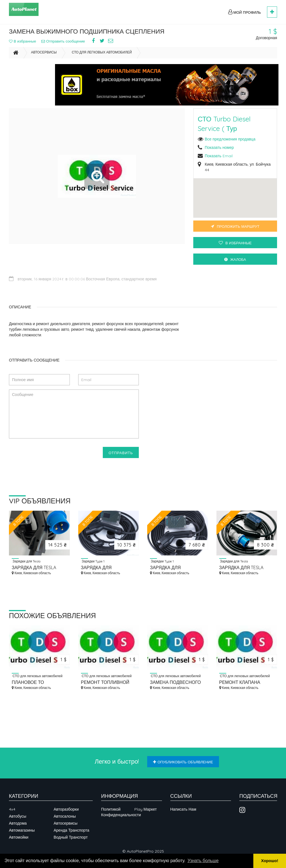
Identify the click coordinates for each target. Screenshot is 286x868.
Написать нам (183, 809)
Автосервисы (44, 58)
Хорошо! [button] (270, 861)
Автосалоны (65, 816)
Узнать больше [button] (203, 861)
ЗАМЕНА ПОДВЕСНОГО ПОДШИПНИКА (175, 683)
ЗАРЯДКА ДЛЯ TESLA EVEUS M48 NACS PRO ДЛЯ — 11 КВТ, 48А (34, 568)
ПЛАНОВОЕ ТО (28, 682)
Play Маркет (146, 809)
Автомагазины (22, 830)
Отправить (121, 453)
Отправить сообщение (70, 44)
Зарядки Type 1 (93, 561)
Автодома (18, 823)
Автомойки (19, 837)
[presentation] (51, 458)
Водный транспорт (71, 837)
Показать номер (219, 153)
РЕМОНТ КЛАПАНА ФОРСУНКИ (240, 683)
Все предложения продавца (230, 144)
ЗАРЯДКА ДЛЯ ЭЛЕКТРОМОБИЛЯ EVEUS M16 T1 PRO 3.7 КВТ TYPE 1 (108, 568)
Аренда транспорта (71, 830)
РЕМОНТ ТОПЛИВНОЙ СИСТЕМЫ (105, 683)
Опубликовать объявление (183, 762)
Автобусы (18, 816)
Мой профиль (245, 12)
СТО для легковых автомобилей (102, 58)
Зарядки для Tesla (26, 561)
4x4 (12, 809)
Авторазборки (66, 809)
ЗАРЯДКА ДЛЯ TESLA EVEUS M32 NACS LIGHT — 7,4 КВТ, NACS (246, 568)
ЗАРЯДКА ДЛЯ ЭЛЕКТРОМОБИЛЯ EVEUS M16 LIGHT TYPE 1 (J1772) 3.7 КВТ (177, 568)
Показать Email (219, 161)
